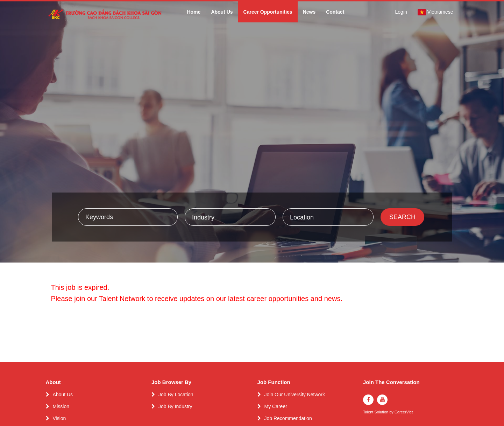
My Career (276, 406)
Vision (59, 418)
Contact (335, 12)
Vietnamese (435, 12)
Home (194, 12)
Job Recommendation (288, 418)
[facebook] (368, 400)
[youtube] (382, 400)
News (309, 12)
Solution (382, 412)
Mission (61, 406)
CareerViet (404, 412)
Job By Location (176, 394)
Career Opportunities (268, 12)
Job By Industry (175, 406)
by (392, 412)
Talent (369, 412)
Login (401, 12)
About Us (222, 12)
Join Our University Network (295, 394)
